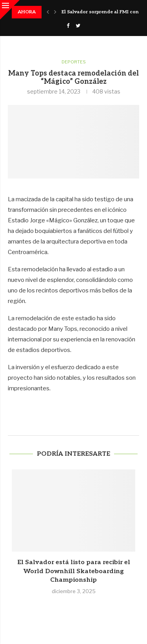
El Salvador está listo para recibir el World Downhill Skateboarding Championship (74, 571)
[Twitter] (78, 25)
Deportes (74, 62)
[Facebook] (68, 25)
